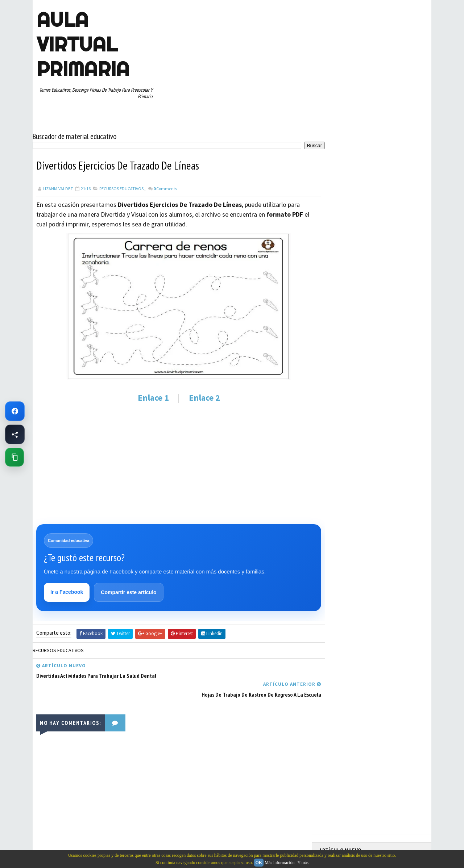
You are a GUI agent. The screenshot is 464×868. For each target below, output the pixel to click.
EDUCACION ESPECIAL (343, 344)
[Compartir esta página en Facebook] (15, 434)
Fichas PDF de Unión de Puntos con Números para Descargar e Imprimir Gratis (363, 171)
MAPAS (366, 356)
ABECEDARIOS (335, 306)
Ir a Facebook (67, 591)
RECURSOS (409, 382)
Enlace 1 (147, 395)
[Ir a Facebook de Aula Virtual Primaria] (15, 411)
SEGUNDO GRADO (339, 407)
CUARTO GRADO (391, 318)
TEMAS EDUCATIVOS (396, 420)
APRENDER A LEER (374, 306)
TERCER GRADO (337, 433)
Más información (279, 863)
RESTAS (384, 395)
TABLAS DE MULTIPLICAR (346, 420)
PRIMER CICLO (389, 369)
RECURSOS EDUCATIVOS (121, 186)
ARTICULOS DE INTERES (345, 318)
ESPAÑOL (380, 344)
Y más (303, 863)
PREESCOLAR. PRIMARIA (345, 369)
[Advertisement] (172, 461)
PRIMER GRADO (337, 382)
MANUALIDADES (337, 356)
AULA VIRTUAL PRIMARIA (83, 44)
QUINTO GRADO (375, 382)
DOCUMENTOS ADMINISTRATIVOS (354, 331)
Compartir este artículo (129, 591)
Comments (165, 186)
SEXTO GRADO (377, 407)
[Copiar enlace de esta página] (14, 457)
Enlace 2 (198, 395)
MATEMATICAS (395, 356)
